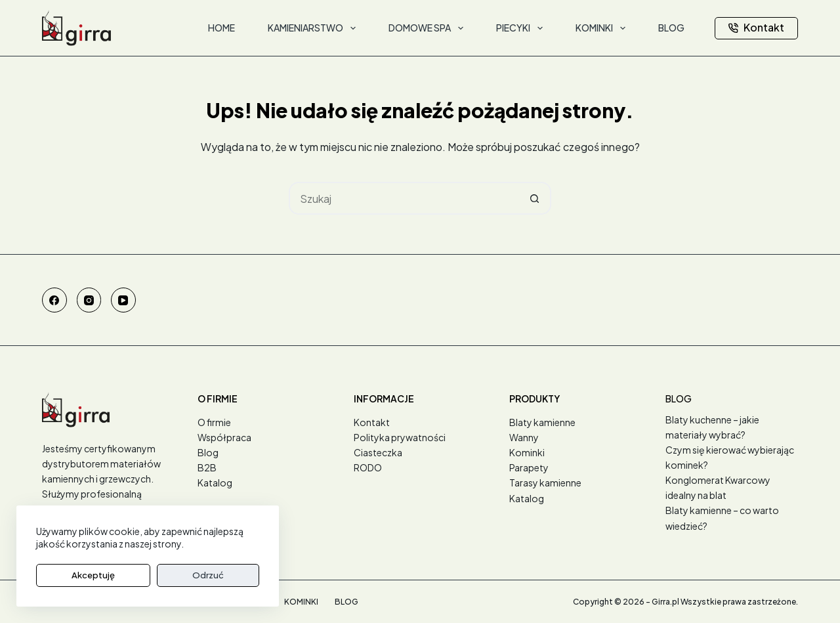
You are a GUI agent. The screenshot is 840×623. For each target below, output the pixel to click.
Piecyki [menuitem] (522, 28)
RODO (368, 467)
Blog (208, 452)
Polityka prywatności (400, 437)
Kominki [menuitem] (603, 28)
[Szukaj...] (404, 198)
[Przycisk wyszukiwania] (535, 198)
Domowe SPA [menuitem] (429, 28)
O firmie (214, 422)
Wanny (524, 437)
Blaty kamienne (542, 422)
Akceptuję (72, 575)
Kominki (527, 452)
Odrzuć (143, 575)
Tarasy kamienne (545, 483)
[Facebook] (54, 300)
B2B (207, 467)
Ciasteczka (378, 452)
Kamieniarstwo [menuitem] (314, 28)
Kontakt (756, 27)
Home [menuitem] (221, 28)
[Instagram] (89, 300)
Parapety (529, 467)
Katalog (215, 483)
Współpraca (224, 437)
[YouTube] (123, 300)
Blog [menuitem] (671, 28)
